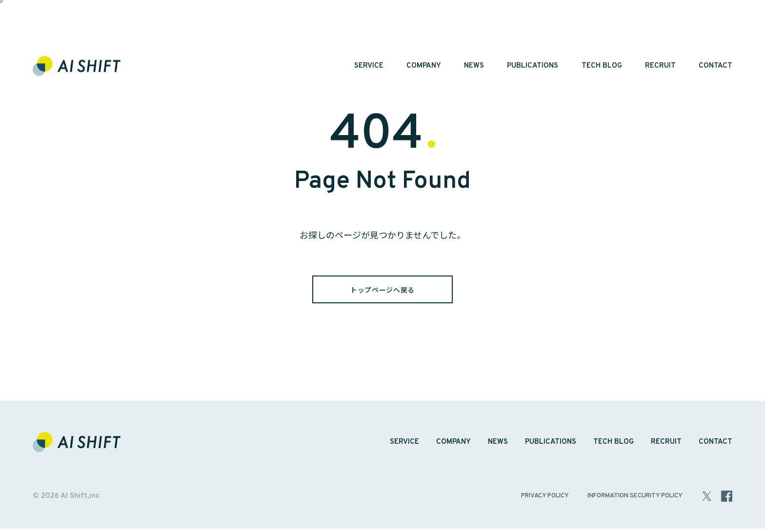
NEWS (474, 30)
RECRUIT (660, 30)
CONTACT (715, 30)
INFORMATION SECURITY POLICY (635, 499)
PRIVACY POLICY (545, 499)
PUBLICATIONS (533, 30)
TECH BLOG (602, 30)
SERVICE (369, 30)
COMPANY (424, 30)
